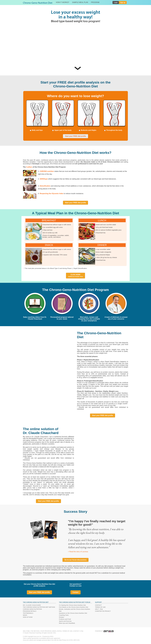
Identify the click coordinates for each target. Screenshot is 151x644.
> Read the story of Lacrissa (78, 552)
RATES (59, 631)
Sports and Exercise (65, 621)
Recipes (62, 617)
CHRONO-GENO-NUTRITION (32, 609)
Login (116, 3)
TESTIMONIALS (28, 613)
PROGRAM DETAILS (30, 611)
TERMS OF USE (100, 607)
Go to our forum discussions (75, 560)
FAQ (82, 631)
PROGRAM (95, 2)
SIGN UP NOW (28, 617)
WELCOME (26, 631)
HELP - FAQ (99, 609)
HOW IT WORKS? (63, 2)
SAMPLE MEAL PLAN (80, 2)
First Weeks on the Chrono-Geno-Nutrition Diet (74, 607)
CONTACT (98, 605)
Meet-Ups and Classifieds (67, 623)
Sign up (123, 3)
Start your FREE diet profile (75, 136)
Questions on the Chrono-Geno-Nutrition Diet (73, 613)
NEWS (25, 615)
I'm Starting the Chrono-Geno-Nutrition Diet (72, 605)
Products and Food (65, 619)
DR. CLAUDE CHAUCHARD (32, 605)
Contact (76, 592)
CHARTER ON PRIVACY (103, 611)
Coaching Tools (64, 615)
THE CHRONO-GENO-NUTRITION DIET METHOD (39, 607)
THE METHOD (35, 631)
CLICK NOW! (75, 276)
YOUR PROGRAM (46, 631)
